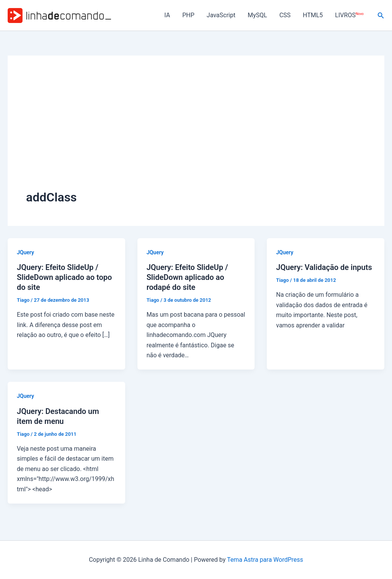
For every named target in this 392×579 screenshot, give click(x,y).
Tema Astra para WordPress (265, 560)
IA (167, 15)
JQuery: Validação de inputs (324, 267)
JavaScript (221, 15)
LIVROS (349, 15)
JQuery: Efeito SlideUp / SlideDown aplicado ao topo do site (64, 277)
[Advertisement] (196, 131)
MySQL (257, 15)
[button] (381, 16)
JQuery (25, 252)
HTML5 (313, 15)
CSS (285, 15)
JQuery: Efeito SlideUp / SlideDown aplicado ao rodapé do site (187, 277)
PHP (188, 15)
